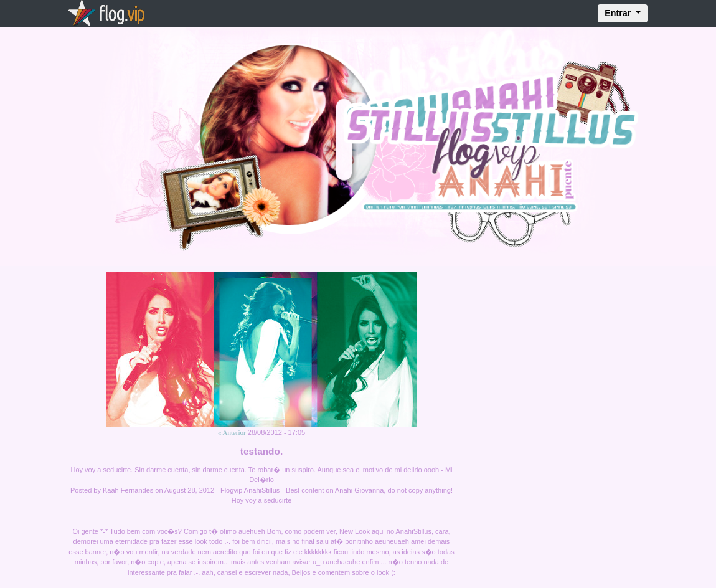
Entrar (619, 13)
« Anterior (232, 432)
